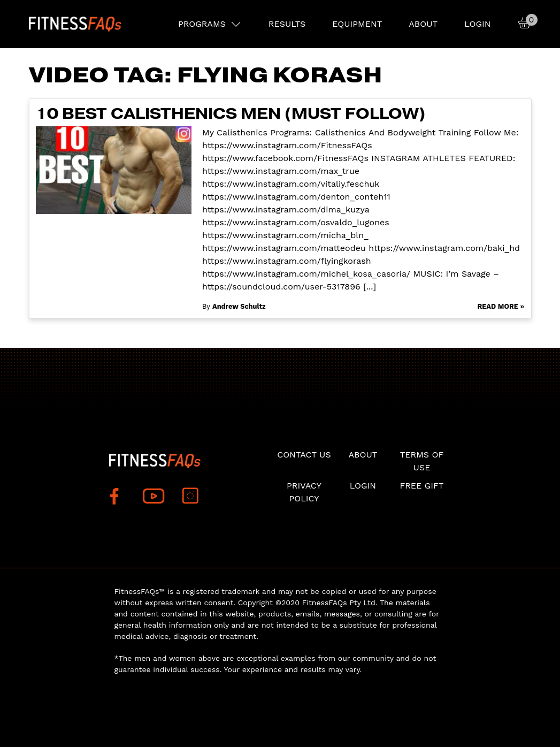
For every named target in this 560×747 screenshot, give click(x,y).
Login (477, 24)
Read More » (501, 306)
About (423, 24)
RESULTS (287, 24)
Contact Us (304, 455)
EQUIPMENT (357, 24)
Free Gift (421, 486)
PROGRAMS (202, 24)
